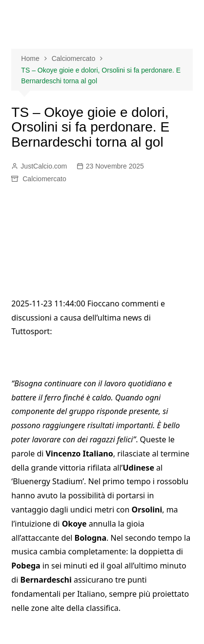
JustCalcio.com (44, 166)
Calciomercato (44, 179)
